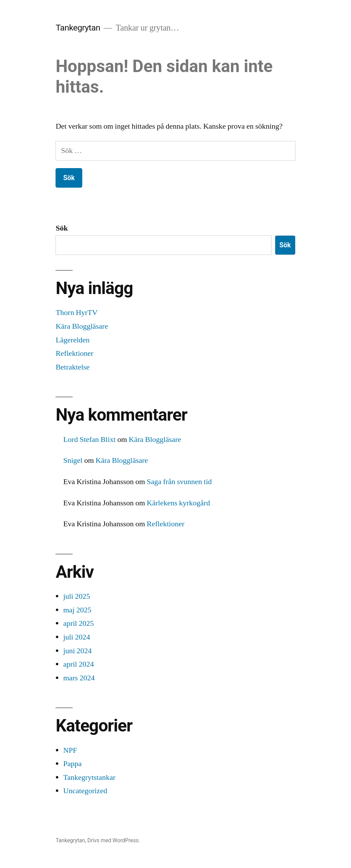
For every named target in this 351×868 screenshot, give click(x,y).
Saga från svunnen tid (179, 482)
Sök (62, 228)
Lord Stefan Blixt (89, 439)
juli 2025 (76, 596)
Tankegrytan (78, 28)
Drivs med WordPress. (114, 840)
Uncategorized (85, 791)
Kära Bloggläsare (82, 326)
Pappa (72, 764)
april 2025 (78, 623)
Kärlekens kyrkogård (178, 503)
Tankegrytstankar (89, 777)
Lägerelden (72, 340)
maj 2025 (77, 610)
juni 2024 (77, 651)
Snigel (73, 460)
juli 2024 (76, 637)
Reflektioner (74, 353)
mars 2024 (79, 678)
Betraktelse (72, 367)
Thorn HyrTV (76, 313)
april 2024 (78, 664)
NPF (70, 750)
